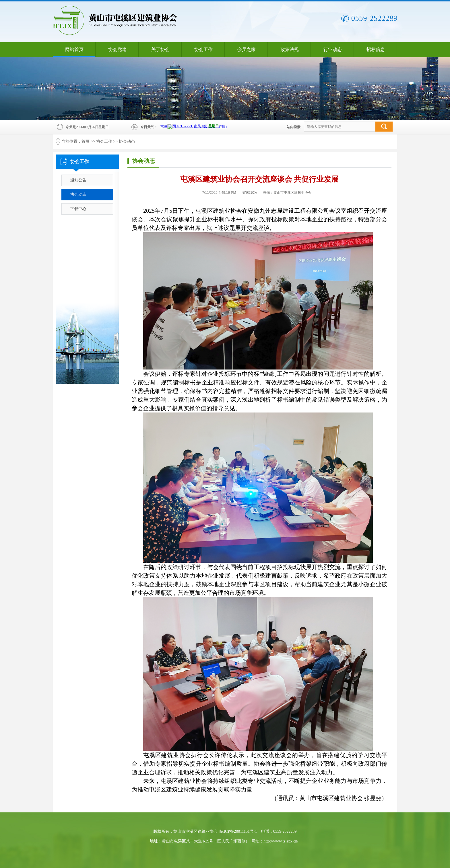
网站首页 (74, 49)
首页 (86, 141)
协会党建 (117, 49)
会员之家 (247, 49)
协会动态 (127, 141)
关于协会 (160, 49)
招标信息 (376, 49)
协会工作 (203, 49)
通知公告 (78, 180)
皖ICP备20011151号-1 (238, 831)
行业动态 (333, 49)
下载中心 (78, 209)
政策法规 (290, 49)
